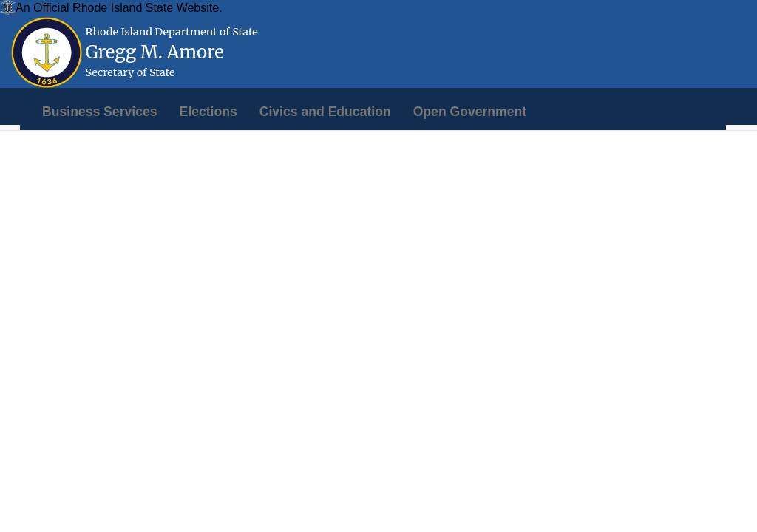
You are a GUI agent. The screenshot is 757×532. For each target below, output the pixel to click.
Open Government (470, 112)
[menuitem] (100, 112)
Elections (208, 112)
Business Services (100, 112)
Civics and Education (325, 112)
